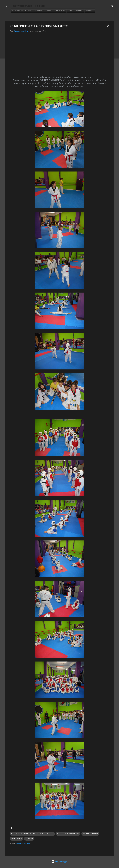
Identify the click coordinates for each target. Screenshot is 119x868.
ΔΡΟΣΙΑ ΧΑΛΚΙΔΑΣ (90, 834)
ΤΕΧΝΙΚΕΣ (50, 11)
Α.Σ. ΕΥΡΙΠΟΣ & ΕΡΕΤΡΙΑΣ (22, 11)
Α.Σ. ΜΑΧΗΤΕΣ (39, 11)
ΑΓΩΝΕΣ (71, 11)
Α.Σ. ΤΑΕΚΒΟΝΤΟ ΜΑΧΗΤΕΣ (68, 834)
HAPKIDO (80, 11)
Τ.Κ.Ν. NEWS (61, 11)
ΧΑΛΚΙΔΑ (29, 839)
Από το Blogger (59, 862)
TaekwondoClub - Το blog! (28, 6)
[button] (108, 27)
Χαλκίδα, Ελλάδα (23, 843)
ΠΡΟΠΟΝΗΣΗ (17, 839)
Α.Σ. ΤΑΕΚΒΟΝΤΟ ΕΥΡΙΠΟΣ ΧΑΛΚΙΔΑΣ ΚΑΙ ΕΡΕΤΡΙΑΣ (32, 834)
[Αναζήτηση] (113, 7)
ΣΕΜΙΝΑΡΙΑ (90, 11)
